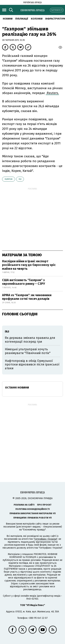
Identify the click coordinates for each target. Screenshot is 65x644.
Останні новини (17, 388)
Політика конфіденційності (33, 509)
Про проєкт (44, 505)
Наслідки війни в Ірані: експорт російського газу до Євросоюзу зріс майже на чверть (29, 265)
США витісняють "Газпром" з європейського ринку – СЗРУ (23, 282)
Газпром (9, 179)
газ (20, 179)
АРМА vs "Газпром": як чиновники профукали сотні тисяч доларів (27, 297)
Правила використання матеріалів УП (33, 513)
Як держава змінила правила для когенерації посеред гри (30, 340)
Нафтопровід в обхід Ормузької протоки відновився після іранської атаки (32, 365)
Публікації (22, 19)
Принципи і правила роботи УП (32, 518)
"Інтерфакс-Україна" (45, 539)
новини (8, 19)
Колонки (37, 19)
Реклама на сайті (24, 505)
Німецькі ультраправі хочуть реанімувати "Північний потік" (28, 351)
